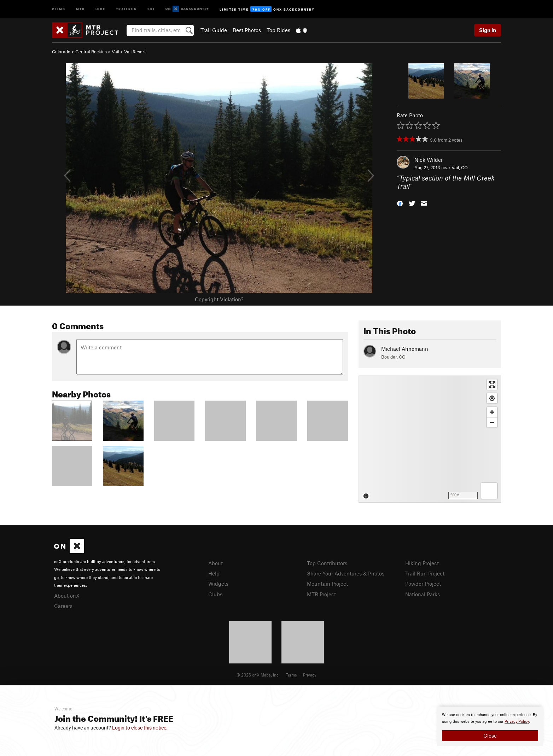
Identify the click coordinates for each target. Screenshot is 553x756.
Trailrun (126, 9)
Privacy (310, 675)
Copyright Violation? (219, 299)
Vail (115, 52)
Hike (100, 9)
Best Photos (247, 30)
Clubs (215, 594)
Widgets (218, 584)
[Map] (430, 439)
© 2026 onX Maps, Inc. (258, 675)
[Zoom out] (492, 422)
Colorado (61, 52)
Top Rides (278, 30)
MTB (80, 9)
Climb (59, 9)
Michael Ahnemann (405, 349)
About (216, 563)
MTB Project (321, 594)
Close (490, 736)
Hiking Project (422, 563)
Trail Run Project (425, 573)
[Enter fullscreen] (492, 385)
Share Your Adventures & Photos (346, 573)
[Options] (489, 491)
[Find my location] (492, 398)
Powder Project (423, 584)
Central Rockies (91, 52)
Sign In (488, 30)
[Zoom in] (492, 412)
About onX (67, 596)
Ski (151, 9)
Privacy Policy (517, 722)
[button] (400, 203)
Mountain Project (327, 584)
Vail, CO (460, 167)
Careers (63, 606)
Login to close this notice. (140, 728)
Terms (291, 675)
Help (214, 573)
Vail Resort (135, 52)
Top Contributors (327, 563)
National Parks (423, 594)
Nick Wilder (429, 160)
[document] (490, 726)
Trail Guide (214, 30)
